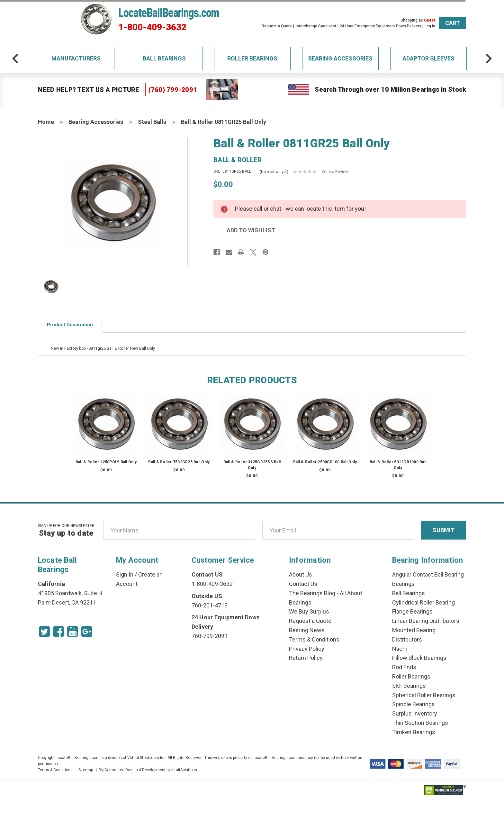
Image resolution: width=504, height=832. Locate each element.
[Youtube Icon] (73, 632)
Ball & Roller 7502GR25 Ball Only (179, 462)
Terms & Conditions (314, 639)
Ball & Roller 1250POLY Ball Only (106, 462)
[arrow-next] (489, 59)
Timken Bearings (414, 732)
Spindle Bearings (414, 704)
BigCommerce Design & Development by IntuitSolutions (148, 770)
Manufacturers (76, 58)
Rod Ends (404, 667)
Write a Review (335, 172)
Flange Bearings (412, 611)
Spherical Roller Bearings (424, 695)
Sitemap (86, 770)
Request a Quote (277, 26)
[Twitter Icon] (44, 632)
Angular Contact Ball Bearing (428, 574)
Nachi (400, 649)
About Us (301, 574)
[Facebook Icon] (59, 632)
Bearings (403, 584)
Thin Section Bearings (420, 723)
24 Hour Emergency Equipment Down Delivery (380, 26)
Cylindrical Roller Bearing (423, 602)
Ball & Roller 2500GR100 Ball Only (325, 462)
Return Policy (306, 658)
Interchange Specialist (316, 26)
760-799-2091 (210, 636)
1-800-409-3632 (152, 27)
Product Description (70, 325)
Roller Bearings (252, 58)
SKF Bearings (409, 686)
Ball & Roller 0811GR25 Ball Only (224, 122)
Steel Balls (152, 122)
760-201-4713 (210, 605)
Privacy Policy (307, 649)
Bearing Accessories (340, 58)
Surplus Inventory (415, 713)
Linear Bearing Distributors (426, 621)
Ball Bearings (164, 58)
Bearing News (307, 630)
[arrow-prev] (15, 59)
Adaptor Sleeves (428, 58)
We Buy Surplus (309, 611)
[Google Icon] (87, 632)
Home (46, 122)
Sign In (125, 574)
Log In (430, 26)
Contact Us (303, 584)
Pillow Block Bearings (419, 658)
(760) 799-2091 (173, 90)
